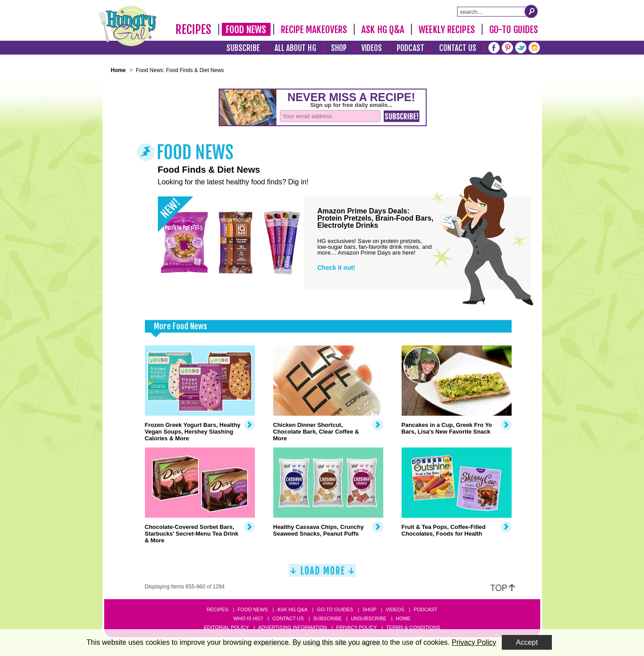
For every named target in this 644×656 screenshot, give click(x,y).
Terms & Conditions (413, 627)
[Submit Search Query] (531, 11)
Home (403, 618)
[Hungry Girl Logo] (128, 26)
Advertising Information (292, 627)
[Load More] (322, 574)
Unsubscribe (369, 618)
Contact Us (458, 48)
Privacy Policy (357, 627)
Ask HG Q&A (383, 30)
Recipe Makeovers (314, 30)
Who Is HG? (248, 618)
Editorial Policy (227, 627)
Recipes (193, 30)
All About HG (295, 48)
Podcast (411, 48)
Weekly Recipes (447, 30)
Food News (246, 30)
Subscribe (243, 48)
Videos (372, 48)
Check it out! (337, 268)
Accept (527, 642)
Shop (339, 48)
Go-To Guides (514, 30)
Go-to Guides (335, 609)
